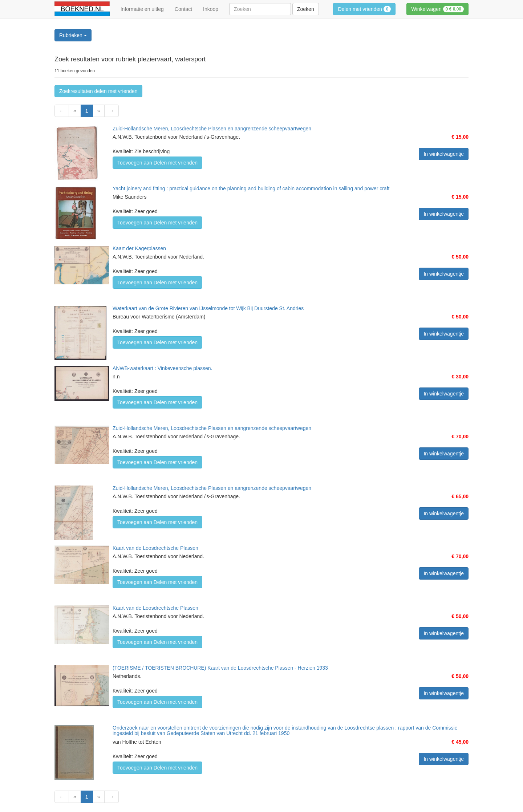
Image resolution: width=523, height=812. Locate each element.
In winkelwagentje (444, 154)
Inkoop (211, 9)
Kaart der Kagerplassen (139, 248)
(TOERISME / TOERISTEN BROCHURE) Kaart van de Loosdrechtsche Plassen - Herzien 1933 (220, 668)
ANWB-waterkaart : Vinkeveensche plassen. (162, 368)
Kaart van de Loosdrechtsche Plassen (155, 548)
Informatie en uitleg (142, 9)
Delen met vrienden (364, 9)
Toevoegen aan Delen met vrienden (157, 163)
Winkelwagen (437, 9)
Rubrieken (73, 35)
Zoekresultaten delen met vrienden (98, 91)
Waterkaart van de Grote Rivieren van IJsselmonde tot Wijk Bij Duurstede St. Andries (208, 308)
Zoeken (306, 9)
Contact (183, 9)
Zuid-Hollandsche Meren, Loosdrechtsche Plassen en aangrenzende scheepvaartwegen (212, 129)
